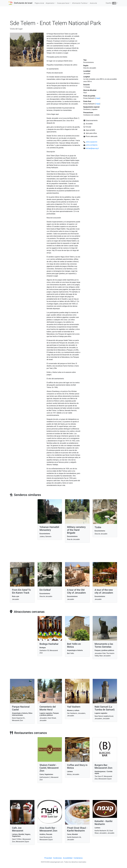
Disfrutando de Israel (23, 3)
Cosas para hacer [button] (63, 3)
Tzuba (98, 527)
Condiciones (57, 858)
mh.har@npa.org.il (92, 148)
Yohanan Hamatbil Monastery (49, 529)
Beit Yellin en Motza (74, 645)
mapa (98, 98)
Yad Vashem (74, 707)
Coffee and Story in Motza (77, 767)
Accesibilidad (68, 858)
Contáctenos (78, 858)
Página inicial (39, 3)
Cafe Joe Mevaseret (18, 829)
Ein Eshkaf (45, 590)
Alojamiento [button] (50, 3)
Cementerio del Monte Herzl (48, 708)
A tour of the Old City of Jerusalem (76, 591)
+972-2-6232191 (92, 142)
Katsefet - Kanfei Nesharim (104, 823)
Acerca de (93, 3)
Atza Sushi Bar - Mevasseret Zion (48, 829)
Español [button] (111, 3)
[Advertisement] (63, 14)
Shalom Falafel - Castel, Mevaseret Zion (49, 768)
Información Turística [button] (80, 3)
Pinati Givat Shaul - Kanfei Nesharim (77, 829)
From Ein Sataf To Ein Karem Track (21, 591)
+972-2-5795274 (92, 145)
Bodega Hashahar (49, 644)
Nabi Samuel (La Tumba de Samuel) (105, 708)
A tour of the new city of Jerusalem (104, 591)
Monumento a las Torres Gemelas (104, 645)
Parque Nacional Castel (21, 708)
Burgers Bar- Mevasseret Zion (104, 767)
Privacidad (48, 858)
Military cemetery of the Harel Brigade (76, 530)
